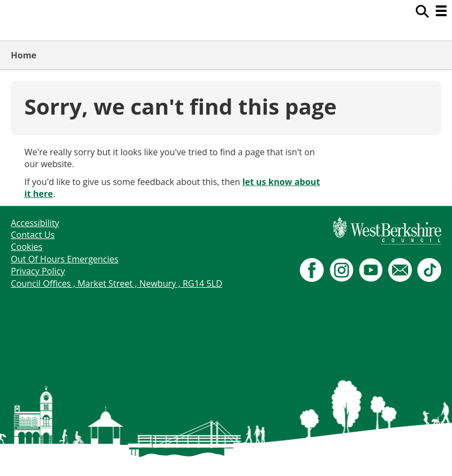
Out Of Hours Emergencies (65, 259)
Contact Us (33, 235)
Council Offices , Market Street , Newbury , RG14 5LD (117, 283)
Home (24, 55)
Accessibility (35, 223)
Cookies (27, 247)
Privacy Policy (38, 271)
